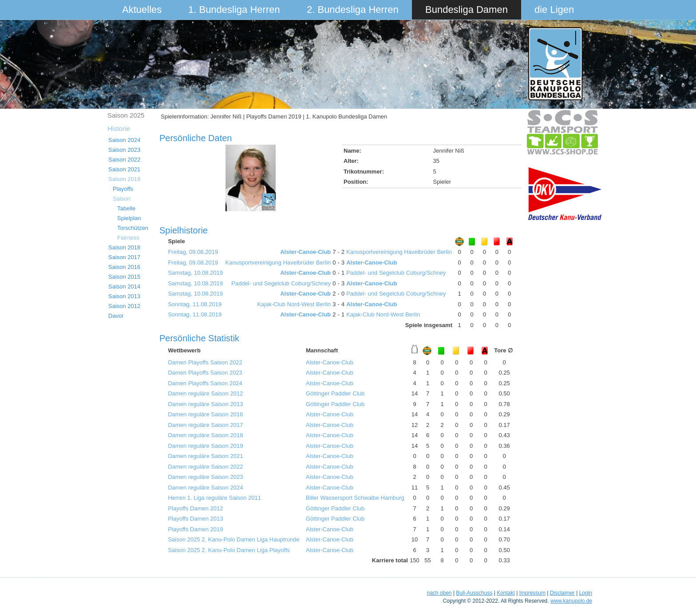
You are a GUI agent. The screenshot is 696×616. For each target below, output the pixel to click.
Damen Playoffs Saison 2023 (205, 373)
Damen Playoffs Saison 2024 (205, 383)
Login (586, 593)
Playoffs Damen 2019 (195, 529)
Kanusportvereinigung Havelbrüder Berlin (399, 252)
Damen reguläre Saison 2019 (205, 446)
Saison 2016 (124, 267)
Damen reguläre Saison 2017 (205, 425)
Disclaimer (562, 593)
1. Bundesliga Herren (234, 10)
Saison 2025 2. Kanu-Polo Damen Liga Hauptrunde (233, 539)
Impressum (532, 593)
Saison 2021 (124, 169)
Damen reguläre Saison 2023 (205, 477)
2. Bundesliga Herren (353, 10)
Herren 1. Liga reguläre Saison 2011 (214, 498)
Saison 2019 (124, 179)
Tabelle (126, 208)
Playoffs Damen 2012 (195, 508)
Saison (122, 199)
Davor (116, 316)
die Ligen (554, 10)
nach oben (439, 593)
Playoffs (123, 189)
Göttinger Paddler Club (335, 393)
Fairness (128, 238)
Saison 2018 (124, 247)
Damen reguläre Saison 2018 (205, 435)
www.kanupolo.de (571, 601)
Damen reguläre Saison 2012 (205, 393)
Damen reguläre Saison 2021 (205, 456)
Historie (119, 128)
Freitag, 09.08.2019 (193, 252)
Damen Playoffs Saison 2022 (205, 362)
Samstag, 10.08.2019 (195, 273)
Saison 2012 (124, 306)
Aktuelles (142, 10)
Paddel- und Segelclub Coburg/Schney (396, 273)
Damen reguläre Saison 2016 (205, 414)
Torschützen (133, 228)
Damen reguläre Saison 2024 (205, 488)
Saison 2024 (124, 140)
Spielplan (129, 218)
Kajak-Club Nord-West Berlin (294, 304)
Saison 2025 (126, 115)
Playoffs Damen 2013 (195, 519)
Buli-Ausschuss (474, 593)
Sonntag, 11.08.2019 (195, 304)
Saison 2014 (124, 286)
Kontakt (506, 593)
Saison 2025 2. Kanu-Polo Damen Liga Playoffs (229, 550)
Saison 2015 (124, 277)
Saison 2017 (124, 257)
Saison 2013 (124, 296)
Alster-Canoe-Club (305, 252)
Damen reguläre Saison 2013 (205, 404)
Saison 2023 (124, 150)
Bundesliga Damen (467, 10)
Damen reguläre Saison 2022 (205, 467)
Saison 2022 (124, 160)
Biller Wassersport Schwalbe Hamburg (355, 498)
